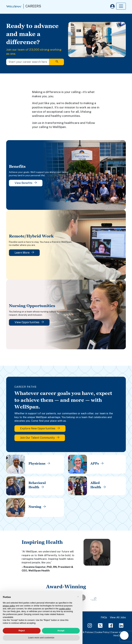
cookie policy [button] (65, 609)
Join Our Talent (40, 438)
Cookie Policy (102, 632)
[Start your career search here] (28, 62)
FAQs (104, 617)
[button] (78, 597)
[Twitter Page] (100, 625)
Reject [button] (22, 631)
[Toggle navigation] (121, 6)
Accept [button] (61, 631)
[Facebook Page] (111, 625)
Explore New (40, 428)
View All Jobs (118, 617)
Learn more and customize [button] (41, 638)
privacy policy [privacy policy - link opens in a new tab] (9, 606)
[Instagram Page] (90, 625)
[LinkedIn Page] (121, 625)
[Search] (56, 62)
